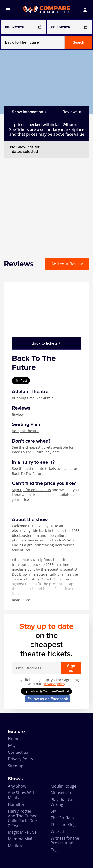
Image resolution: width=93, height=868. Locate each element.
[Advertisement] (46, 204)
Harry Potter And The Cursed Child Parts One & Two (23, 818)
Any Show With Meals (22, 795)
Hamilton (17, 804)
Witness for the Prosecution (65, 840)
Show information (29, 112)
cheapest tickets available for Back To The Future (43, 450)
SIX (53, 811)
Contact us (18, 752)
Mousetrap (61, 793)
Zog (54, 850)
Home (14, 739)
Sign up (71, 668)
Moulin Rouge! (64, 786)
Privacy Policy (21, 759)
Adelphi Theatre (25, 431)
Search (78, 42)
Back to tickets (46, 343)
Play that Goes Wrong (64, 802)
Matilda (15, 846)
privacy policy (54, 684)
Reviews (19, 415)
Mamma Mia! (20, 839)
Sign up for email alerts (31, 490)
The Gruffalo (62, 818)
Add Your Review (67, 264)
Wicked (57, 831)
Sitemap (16, 766)
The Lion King (63, 825)
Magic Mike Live (22, 832)
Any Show (17, 786)
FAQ (12, 745)
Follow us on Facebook (48, 699)
